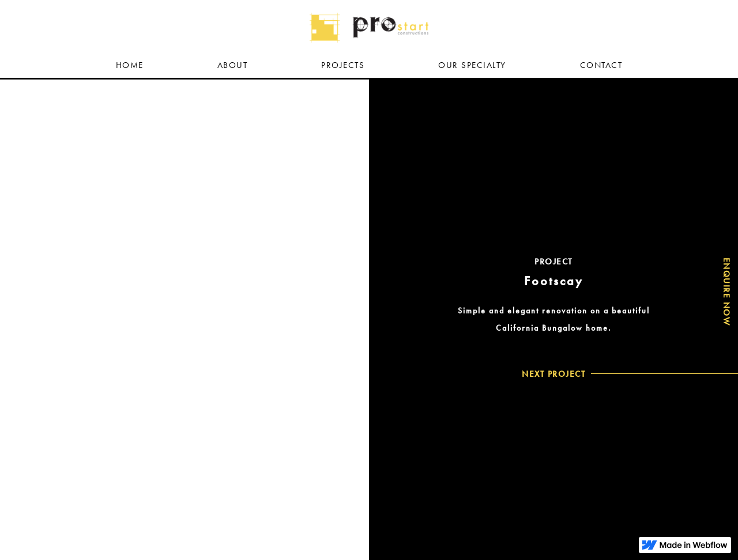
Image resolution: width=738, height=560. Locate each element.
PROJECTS (343, 65)
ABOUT (233, 65)
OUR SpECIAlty (472, 65)
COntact (601, 65)
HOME (130, 65)
